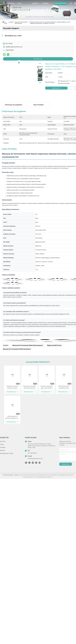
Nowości (2, 450)
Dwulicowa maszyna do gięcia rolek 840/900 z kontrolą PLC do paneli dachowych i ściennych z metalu (47, 387)
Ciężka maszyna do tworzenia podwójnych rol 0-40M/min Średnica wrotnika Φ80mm (12, 417)
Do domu (12, 3)
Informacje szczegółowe (14, 105)
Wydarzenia (36, 3)
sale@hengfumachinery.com (14, 47)
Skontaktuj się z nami (46, 3)
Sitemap (17, 475)
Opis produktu (38, 105)
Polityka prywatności (8, 475)
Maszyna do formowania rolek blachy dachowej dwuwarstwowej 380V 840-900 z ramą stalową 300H (29, 387)
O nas (19, 3)
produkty (27, 3)
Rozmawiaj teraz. (61, 3)
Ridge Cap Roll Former (54, 345)
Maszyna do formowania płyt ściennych (21, 23)
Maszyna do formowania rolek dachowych (17, 349)
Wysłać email (66, 464)
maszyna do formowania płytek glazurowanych (28, 345)
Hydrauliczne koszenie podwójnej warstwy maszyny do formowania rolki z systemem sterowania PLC (12, 387)
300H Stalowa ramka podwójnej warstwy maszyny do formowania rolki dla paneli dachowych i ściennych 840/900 (64, 387)
